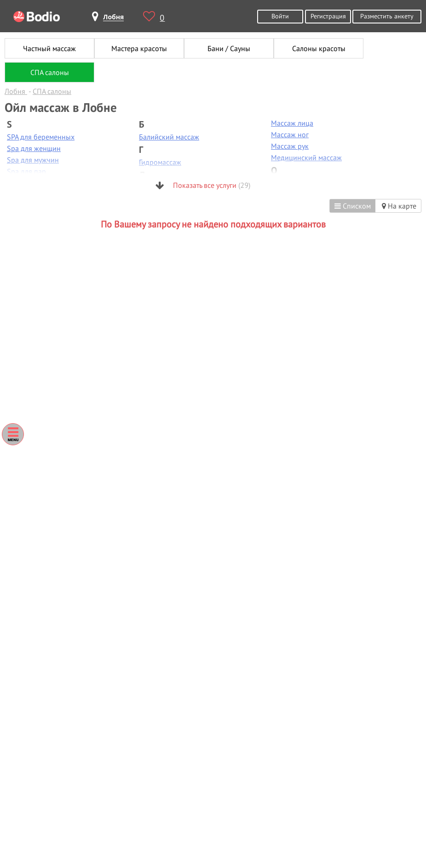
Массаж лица (292, 123)
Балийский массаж (169, 137)
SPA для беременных (41, 137)
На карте (399, 206)
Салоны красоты (319, 48)
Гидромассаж (160, 162)
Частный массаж (49, 48)
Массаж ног (290, 134)
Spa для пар (26, 171)
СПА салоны (50, 72)
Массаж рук (290, 146)
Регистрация (328, 16)
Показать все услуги (203, 185)
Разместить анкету (387, 16)
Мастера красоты (139, 48)
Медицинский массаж (306, 157)
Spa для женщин (34, 148)
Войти (280, 16)
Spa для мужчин (33, 160)
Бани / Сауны (229, 48)
